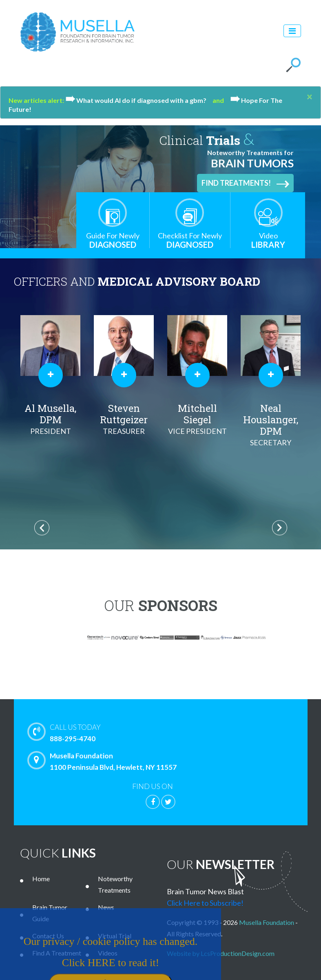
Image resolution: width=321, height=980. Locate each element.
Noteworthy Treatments (115, 884)
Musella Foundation (267, 922)
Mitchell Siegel (197, 419)
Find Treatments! (245, 183)
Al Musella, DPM (51, 419)
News (106, 907)
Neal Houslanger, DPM (271, 425)
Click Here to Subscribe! (205, 903)
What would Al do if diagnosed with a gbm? (139, 100)
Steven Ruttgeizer (124, 419)
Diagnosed (113, 240)
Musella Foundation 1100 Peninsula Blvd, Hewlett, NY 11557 (104, 761)
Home (41, 879)
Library (268, 240)
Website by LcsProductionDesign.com (221, 953)
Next (280, 528)
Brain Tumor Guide (50, 913)
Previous (42, 528)
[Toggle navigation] (292, 31)
